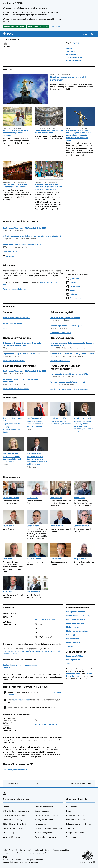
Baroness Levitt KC (11, 453)
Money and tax (40, 824)
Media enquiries (73, 627)
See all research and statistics (60, 361)
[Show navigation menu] (84, 34)
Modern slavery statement (77, 631)
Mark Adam (8, 592)
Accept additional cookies (14, 26)
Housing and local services (45, 820)
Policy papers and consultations (79, 824)
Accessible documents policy (78, 616)
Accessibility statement (34, 850)
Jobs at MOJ (70, 52)
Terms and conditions (61, 850)
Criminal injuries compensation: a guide (66, 326)
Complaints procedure (75, 619)
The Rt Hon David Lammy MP (13, 419)
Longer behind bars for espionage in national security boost (49, 132)
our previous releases (21, 700)
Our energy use (72, 635)
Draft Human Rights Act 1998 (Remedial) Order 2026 (25, 228)
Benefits (6, 807)
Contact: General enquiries (45, 619)
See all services (8, 328)
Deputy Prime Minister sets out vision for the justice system (16, 186)
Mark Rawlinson (57, 526)
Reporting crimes (72, 54)
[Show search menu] (92, 34)
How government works (76, 833)
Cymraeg (76, 43)
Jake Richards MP (34, 453)
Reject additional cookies (38, 26)
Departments (71, 807)
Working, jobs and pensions (45, 837)
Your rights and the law (74, 57)
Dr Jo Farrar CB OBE (11, 498)
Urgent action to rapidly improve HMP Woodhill (22, 354)
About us (69, 49)
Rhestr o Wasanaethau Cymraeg (16, 853)
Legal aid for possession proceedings (65, 318)
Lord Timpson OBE (34, 418)
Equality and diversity (75, 623)
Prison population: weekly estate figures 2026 (22, 244)
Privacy (12, 850)
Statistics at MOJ (73, 646)
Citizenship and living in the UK (15, 824)
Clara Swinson (33, 498)
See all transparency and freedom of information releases (69, 389)
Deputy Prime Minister (12, 424)
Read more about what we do (14, 289)
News (69, 811)
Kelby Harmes (9, 526)
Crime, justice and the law (13, 828)
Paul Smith (8, 559)
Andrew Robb (56, 559)
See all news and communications (14, 361)
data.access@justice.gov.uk (46, 724)
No (39, 783)
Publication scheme (74, 674)
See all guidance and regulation (61, 333)
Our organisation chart (75, 612)
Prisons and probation (74, 60)
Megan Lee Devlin (81, 559)
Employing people (42, 811)
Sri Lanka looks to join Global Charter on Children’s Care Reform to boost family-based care (49, 187)
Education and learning (44, 807)
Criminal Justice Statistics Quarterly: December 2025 (72, 354)
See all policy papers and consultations (16, 389)
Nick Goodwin (56, 498)
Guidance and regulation (76, 815)
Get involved (71, 837)
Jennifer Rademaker (82, 526)
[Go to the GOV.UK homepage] (11, 34)
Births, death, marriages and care (16, 811)
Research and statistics (75, 820)
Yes (28, 783)
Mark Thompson (33, 592)
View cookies (56, 26)
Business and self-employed (14, 815)
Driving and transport (11, 837)
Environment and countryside (46, 815)
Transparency (72, 828)
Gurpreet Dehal (33, 526)
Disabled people (9, 833)
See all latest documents (11, 251)
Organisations (14, 39)
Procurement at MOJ (75, 656)
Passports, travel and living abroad (48, 828)
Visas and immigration (43, 833)
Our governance (73, 639)
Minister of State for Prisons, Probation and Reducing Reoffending (36, 424)
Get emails (9, 256)
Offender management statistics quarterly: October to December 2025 (32, 236)
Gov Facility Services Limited (15, 770)
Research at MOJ (73, 642)
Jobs (68, 664)
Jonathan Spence (34, 559)
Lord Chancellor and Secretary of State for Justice (12, 430)
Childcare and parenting (13, 820)
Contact (48, 850)
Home (5, 39)
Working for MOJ (73, 660)
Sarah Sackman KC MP (60, 418)
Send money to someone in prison (17, 318)
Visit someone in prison (12, 323)
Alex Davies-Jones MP (83, 418)
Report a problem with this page (81, 783)
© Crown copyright (87, 862)
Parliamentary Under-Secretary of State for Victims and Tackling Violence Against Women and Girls (84, 426)
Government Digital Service (41, 853)
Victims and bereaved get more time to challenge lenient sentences (16, 133)
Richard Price (80, 498)
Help (5, 850)
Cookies (19, 850)
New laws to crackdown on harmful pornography (68, 78)
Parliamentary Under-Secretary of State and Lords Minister (12, 459)
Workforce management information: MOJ (68, 382)
